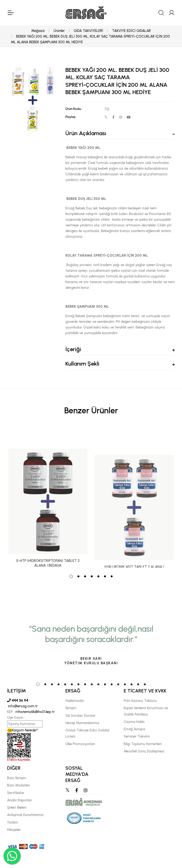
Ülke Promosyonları (80, 744)
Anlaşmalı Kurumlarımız (25, 815)
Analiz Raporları (20, 800)
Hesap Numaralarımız (82, 723)
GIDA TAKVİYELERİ (88, 31)
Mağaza (38, 31)
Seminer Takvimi (137, 736)
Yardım (13, 822)
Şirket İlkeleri (17, 808)
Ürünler (59, 31)
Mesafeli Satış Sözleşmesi (144, 751)
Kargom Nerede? (22, 730)
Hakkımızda (75, 701)
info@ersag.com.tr (22, 706)
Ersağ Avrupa (134, 729)
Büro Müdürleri (18, 785)
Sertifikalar (16, 793)
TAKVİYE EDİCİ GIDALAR (131, 31)
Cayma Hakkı (134, 722)
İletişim (71, 708)
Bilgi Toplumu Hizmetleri (143, 744)
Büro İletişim (17, 778)
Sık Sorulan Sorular (80, 716)
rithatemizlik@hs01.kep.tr (35, 712)
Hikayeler (14, 830)
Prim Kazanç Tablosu (140, 701)
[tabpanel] (48, 498)
